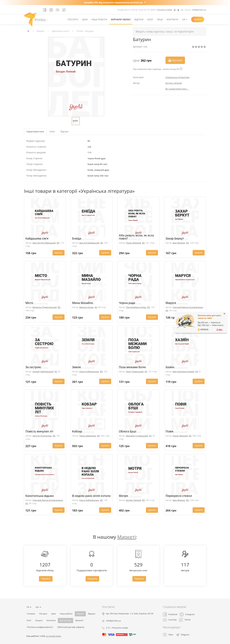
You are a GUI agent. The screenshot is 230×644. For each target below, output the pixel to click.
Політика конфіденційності (40, 627)
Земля (77, 367)
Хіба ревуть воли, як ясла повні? (136, 237)
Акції (160, 19)
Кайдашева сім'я (37, 238)
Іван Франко (179, 243)
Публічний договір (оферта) (71, 627)
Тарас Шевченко (88, 436)
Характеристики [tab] (35, 131)
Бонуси (39, 620)
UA (185, 19)
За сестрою (33, 367)
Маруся (171, 303)
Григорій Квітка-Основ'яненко (188, 307)
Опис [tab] (52, 131)
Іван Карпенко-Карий (183, 371)
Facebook (170, 614)
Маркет (41, 31)
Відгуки (139, 19)
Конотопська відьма (40, 496)
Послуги (73, 19)
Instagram (187, 614)
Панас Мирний (133, 243)
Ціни (85, 19)
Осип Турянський (135, 371)
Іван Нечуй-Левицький (44, 243)
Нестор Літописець (42, 436)
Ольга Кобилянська (89, 371)
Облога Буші (128, 431)
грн (38, 607)
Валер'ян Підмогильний (44, 307)
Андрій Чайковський (43, 371)
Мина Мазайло (83, 303)
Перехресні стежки (179, 496)
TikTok (185, 620)
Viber (168, 635)
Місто (29, 303)
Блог (150, 19)
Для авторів (65, 620)
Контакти (172, 19)
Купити (175, 60)
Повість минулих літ (39, 431)
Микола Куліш (86, 307)
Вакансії (79, 620)
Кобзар (77, 431)
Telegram (183, 635)
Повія (170, 431)
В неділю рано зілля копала (91, 496)
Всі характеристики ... (177, 89)
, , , (130, 614)
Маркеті (126, 537)
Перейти (46, 579)
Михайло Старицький (137, 436)
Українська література (178, 77)
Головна (31, 614)
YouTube (170, 620)
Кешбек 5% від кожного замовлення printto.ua (113, 2)
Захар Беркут (175, 238)
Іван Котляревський (89, 243)
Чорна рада (127, 303)
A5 (96, 307)
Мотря (123, 496)
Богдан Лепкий (174, 83)
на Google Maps (53, 636)
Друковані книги (60, 31)
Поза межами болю (132, 367)
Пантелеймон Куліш (136, 307)
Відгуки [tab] (65, 131)
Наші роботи (99, 19)
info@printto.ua (199, 10)
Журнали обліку (121, 19)
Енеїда (77, 238)
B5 (58, 243)
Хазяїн (170, 367)
